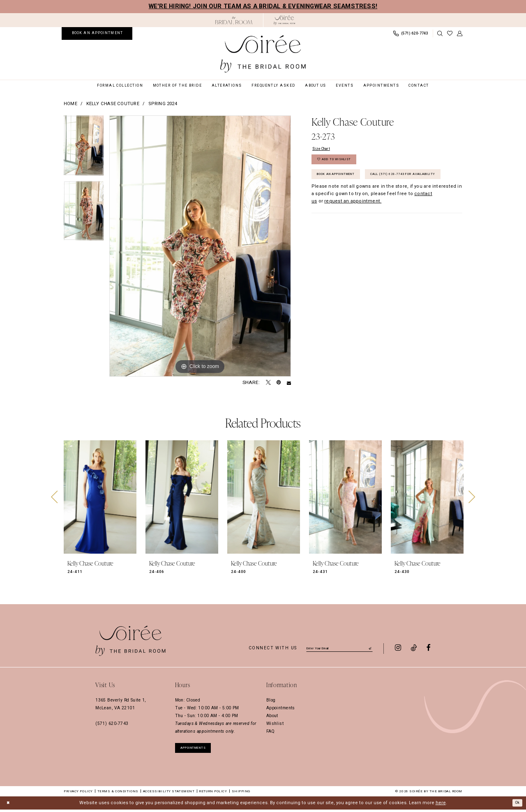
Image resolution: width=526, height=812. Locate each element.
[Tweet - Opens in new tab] (268, 383)
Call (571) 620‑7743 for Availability (361, 200)
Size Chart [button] (324, 149)
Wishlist (275, 723)
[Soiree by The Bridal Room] (285, 20)
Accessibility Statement (169, 794)
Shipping (241, 794)
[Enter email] (339, 648)
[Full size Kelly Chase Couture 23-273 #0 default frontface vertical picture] (200, 246)
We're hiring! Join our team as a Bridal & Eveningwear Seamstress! (263, 6)
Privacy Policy (78, 794)
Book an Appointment (344, 182)
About (272, 716)
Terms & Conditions (118, 794)
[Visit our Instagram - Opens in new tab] (398, 648)
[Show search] (440, 33)
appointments (199, 749)
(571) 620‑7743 (112, 723)
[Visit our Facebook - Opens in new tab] (429, 648)
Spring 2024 (163, 104)
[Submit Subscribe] (369, 648)
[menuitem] (97, 33)
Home (70, 104)
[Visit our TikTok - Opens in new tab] (414, 648)
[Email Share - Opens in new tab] (289, 383)
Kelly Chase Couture (113, 104)
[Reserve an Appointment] (97, 33)
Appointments (281, 708)
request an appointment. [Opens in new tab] (353, 228)
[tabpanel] (84, 148)
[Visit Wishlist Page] (450, 33)
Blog (271, 700)
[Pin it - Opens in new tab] (279, 383)
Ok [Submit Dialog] (516, 805)
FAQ (270, 731)
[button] (460, 33)
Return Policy (213, 794)
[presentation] (100, 497)
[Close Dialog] (9, 805)
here (441, 805)
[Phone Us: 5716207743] (411, 33)
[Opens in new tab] (234, 20)
